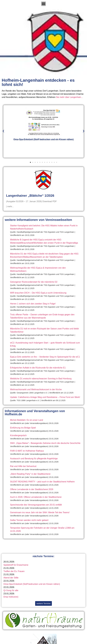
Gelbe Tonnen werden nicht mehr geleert (29, 520)
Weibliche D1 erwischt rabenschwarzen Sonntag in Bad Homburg (41, 379)
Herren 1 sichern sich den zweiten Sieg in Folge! (33, 304)
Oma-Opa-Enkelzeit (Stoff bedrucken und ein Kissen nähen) (32, 584)
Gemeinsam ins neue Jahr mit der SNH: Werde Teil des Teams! (40, 512)
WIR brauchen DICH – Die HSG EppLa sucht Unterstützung (38, 293)
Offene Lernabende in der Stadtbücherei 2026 (32, 489)
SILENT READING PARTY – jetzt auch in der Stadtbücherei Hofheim (42, 482)
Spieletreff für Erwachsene (16, 565)
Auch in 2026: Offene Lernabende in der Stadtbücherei (36, 497)
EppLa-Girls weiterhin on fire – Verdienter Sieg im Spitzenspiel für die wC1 (45, 357)
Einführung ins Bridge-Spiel (23, 428)
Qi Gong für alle (11, 590)
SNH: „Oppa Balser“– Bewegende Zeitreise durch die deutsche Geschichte (45, 443)
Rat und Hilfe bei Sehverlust (23, 466)
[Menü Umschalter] (43, 4)
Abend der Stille (11, 578)
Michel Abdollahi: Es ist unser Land (27, 420)
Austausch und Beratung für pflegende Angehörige (34, 459)
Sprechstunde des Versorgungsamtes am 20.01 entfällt (36, 505)
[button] (3, 131)
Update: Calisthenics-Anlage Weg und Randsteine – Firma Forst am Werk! (45, 397)
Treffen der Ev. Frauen (14, 571)
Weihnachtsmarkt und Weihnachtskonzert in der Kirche (36, 389)
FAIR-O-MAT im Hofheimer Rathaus (27, 451)
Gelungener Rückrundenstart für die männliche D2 (34, 282)
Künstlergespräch (18, 435)
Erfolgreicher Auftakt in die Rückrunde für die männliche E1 (38, 368)
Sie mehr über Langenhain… (70, 97)
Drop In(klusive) (11, 597)
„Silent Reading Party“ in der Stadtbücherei (30, 474)
